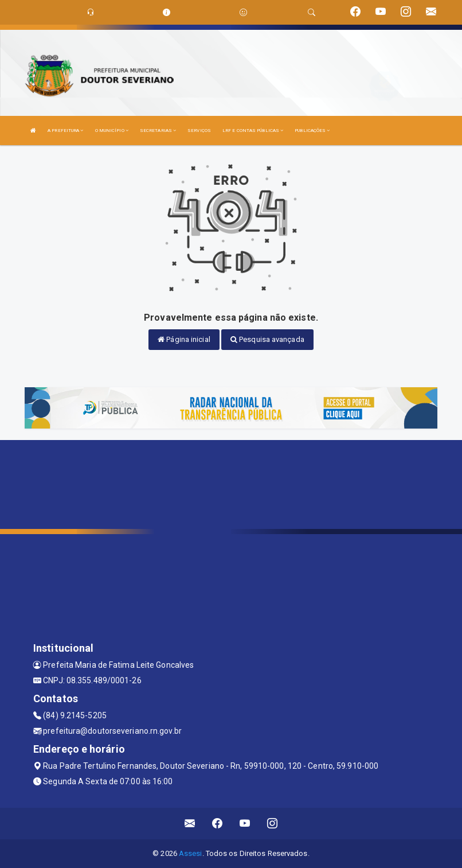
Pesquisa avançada (267, 339)
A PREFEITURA (65, 131)
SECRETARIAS (158, 131)
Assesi (191, 853)
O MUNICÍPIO (112, 131)
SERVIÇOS (199, 131)
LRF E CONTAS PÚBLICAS (253, 131)
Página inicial (184, 339)
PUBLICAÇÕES (312, 131)
